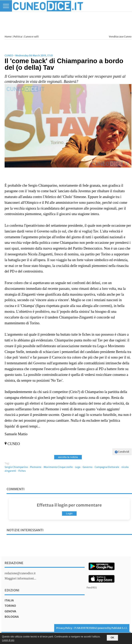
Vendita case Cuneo (120, 37)
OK (112, 638)
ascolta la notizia (68, 457)
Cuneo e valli (31, 37)
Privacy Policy (64, 628)
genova (10, 611)
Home (8, 37)
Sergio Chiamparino (16, 467)
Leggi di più (8, 640)
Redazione (14, 563)
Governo (87, 467)
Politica (18, 37)
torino (10, 606)
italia (9, 600)
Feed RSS (92, 588)
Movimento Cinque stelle (58, 467)
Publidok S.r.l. (119, 628)
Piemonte (36, 467)
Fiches (22, 471)
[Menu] (6, 6)
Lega (78, 467)
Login (69, 513)
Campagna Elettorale (107, 467)
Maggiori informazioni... (20, 578)
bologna (12, 617)
